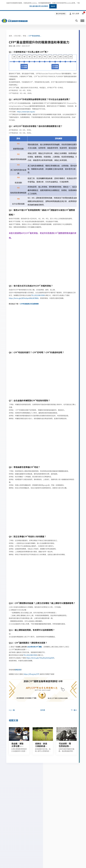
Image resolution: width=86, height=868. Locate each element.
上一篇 (12, 710)
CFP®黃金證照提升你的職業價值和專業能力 (44, 36)
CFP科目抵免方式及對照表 (29, 304)
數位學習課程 (61, 14)
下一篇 (74, 710)
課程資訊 (18, 670)
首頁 (10, 36)
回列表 (43, 710)
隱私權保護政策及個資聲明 (39, 6)
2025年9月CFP (33, 647)
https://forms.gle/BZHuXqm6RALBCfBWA (24, 298)
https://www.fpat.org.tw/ (26, 112)
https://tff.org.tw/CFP (31, 674)
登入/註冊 (74, 14)
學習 (25, 36)
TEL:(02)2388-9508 (38, 295)
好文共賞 (17, 36)
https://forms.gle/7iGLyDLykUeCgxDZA (40, 658)
